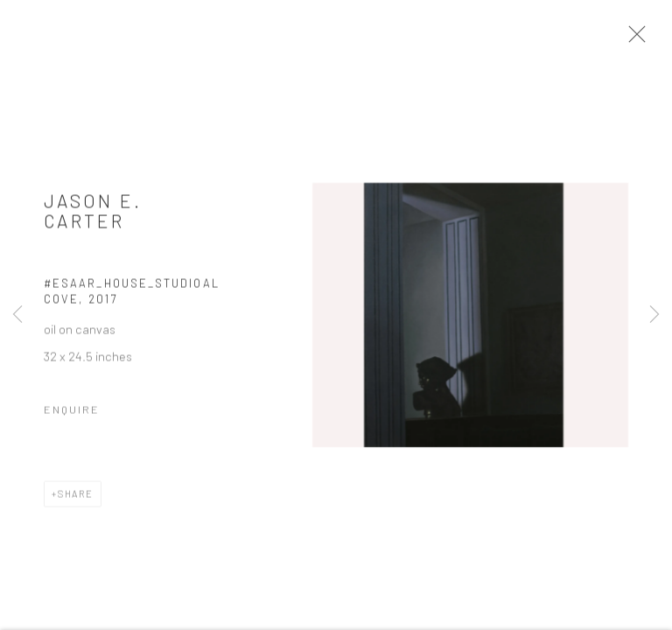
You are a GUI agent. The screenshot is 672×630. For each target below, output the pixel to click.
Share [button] (76, 497)
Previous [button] (17, 315)
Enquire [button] (72, 412)
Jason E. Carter (93, 214)
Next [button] (654, 315)
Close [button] (633, 39)
